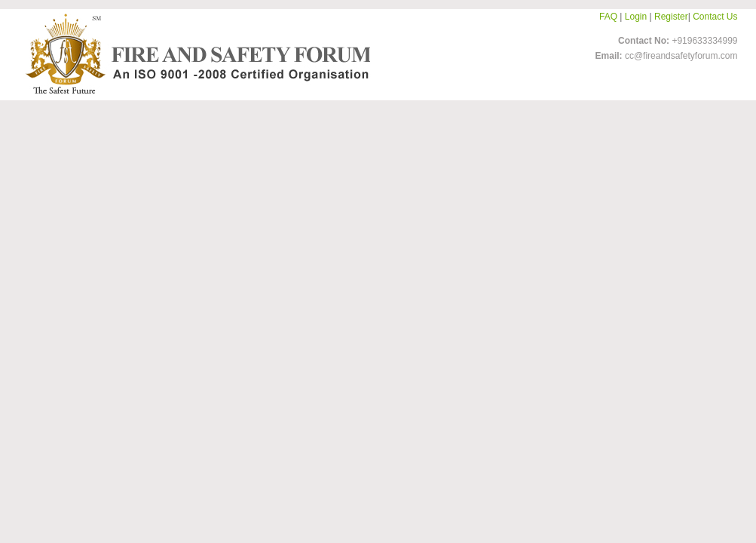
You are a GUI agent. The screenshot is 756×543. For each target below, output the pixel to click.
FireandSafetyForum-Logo (194, 54)
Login (636, 17)
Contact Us (715, 17)
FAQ (608, 17)
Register (671, 17)
